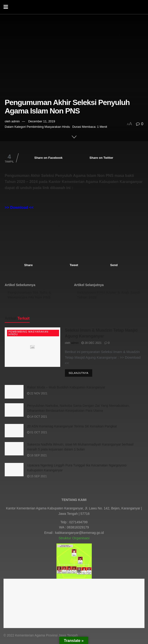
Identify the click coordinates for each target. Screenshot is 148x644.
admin (15, 121)
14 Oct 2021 (37, 419)
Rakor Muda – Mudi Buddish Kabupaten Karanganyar (66, 389)
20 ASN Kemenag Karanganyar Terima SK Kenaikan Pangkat (72, 428)
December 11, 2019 (42, 121)
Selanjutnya (79, 375)
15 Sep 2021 (37, 478)
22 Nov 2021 (37, 396)
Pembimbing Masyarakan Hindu (48, 127)
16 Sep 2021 (37, 458)
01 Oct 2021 (37, 435)
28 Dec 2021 (91, 345)
